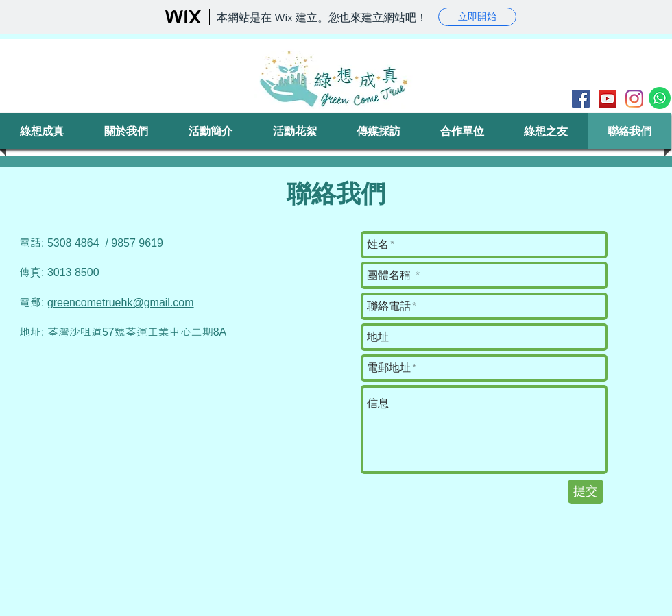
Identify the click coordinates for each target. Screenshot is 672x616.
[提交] (586, 492)
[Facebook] (581, 99)
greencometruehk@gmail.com (121, 303)
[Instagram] (634, 99)
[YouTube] (608, 99)
